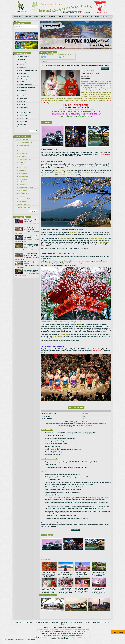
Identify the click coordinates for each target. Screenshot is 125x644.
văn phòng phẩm (6, 641)
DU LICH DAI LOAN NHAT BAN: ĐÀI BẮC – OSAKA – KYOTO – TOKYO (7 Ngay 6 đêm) (82, 591)
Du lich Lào (20, 151)
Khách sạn (62, 17)
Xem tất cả (34, 131)
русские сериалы (112, 1)
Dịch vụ (43, 17)
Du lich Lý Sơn (21, 96)
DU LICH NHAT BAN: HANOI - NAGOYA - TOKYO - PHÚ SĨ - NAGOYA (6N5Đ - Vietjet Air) (65, 591)
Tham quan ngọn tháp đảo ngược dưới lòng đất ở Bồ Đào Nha (31, 246)
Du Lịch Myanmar (22, 154)
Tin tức (85, 17)
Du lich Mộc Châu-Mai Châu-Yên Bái (27, 70)
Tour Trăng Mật (21, 59)
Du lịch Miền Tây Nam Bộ (24, 113)
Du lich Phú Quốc (22, 110)
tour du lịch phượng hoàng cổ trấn (81, 639)
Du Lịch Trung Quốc (22, 140)
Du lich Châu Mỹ (21, 196)
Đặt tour (105, 69)
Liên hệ (104, 17)
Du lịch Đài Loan (21, 165)
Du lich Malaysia (21, 185)
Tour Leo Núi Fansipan (23, 76)
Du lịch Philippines (22, 179)
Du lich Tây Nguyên (22, 107)
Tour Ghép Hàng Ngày (23, 56)
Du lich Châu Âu (21, 157)
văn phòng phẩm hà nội (31, 641)
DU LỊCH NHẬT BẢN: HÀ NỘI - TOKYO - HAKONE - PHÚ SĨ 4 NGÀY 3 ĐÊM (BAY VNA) (65, 575)
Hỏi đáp (17, 22)
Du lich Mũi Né (21, 102)
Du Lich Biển (21, 82)
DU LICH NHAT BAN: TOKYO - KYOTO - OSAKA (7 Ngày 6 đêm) (99, 574)
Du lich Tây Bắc (21, 73)
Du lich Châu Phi (22, 202)
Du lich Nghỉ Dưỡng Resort (24, 85)
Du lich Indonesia (22, 190)
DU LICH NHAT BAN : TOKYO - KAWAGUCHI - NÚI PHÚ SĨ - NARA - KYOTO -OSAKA (49, 575)
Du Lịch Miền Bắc (22, 116)
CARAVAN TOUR (22, 148)
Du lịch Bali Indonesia (23, 145)
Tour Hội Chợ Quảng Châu (24, 159)
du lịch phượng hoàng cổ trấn (43, 639)
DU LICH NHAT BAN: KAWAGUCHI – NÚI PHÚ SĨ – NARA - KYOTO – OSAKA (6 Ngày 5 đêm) (49, 590)
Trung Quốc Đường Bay (23, 207)
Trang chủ (18, 17)
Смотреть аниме (112, 2)
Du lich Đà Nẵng (21, 90)
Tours (36, 17)
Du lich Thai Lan (21, 182)
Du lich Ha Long (21, 62)
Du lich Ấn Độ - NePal (23, 193)
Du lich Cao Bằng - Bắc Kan (25, 79)
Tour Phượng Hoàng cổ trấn (25, 142)
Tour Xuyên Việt (21, 124)
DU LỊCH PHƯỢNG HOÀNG (73, 629)
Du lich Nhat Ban (22, 171)
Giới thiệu (28, 17)
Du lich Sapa (20, 65)
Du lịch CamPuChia (22, 176)
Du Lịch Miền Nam (22, 121)
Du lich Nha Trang (22, 99)
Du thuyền (52, 17)
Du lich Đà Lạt (21, 104)
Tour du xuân (21, 127)
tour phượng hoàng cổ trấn (61, 639)
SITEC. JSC (71, 641)
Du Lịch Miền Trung (22, 119)
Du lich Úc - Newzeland (23, 199)
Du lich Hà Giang (22, 68)
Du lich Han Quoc (22, 168)
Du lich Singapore (22, 173)
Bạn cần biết (95, 17)
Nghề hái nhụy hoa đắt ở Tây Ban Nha (31, 221)
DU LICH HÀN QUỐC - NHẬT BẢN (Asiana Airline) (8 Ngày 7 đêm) (82, 575)
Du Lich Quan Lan (22, 93)
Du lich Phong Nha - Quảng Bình (26, 87)
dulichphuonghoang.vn (55, 637)
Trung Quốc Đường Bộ (23, 205)
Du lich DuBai (21, 162)
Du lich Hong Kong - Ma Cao (25, 188)
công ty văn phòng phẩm (18, 641)
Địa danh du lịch (75, 17)
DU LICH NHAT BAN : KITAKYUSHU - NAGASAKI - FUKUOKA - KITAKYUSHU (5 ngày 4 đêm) (99, 591)
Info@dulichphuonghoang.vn (74, 637)
